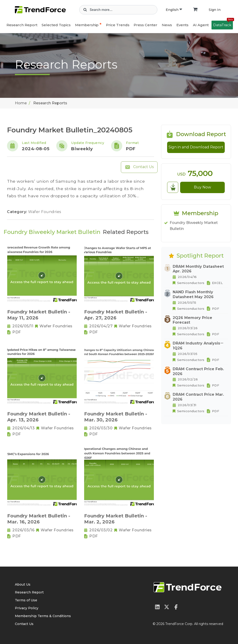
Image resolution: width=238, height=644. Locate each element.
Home (21, 103)
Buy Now (202, 187)
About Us (23, 584)
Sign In (215, 10)
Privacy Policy (27, 608)
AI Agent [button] (201, 25)
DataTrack (223, 24)
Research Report (22, 25)
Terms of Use (26, 600)
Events (182, 25)
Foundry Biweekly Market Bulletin (194, 226)
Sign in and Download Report (196, 147)
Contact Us (139, 167)
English (174, 10)
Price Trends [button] (118, 25)
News (167, 25)
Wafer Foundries (45, 212)
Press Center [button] (145, 25)
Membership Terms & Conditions (43, 616)
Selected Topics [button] (56, 25)
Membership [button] (87, 25)
